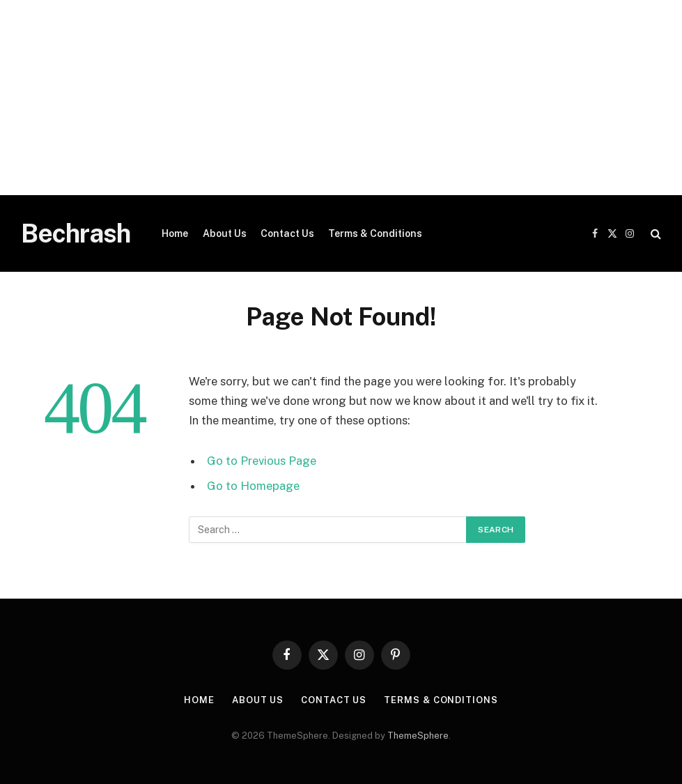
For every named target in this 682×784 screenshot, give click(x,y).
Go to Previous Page (262, 461)
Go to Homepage (253, 486)
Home (175, 233)
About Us (225, 233)
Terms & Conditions (375, 233)
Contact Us (287, 233)
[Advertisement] (341, 98)
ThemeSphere (418, 736)
